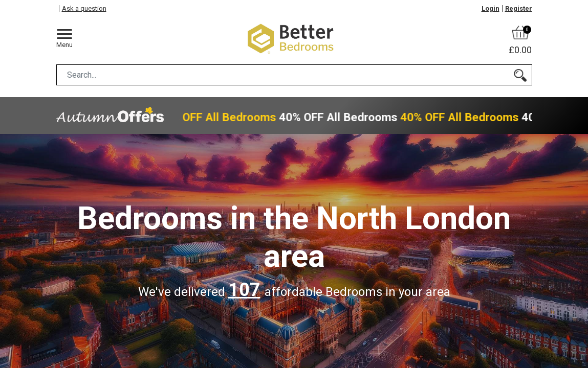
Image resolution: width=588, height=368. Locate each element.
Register (519, 8)
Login (491, 8)
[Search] (520, 75)
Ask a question (84, 8)
